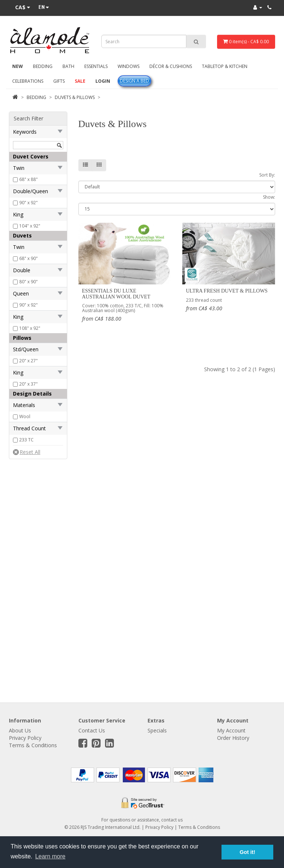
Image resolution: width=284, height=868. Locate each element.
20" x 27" (28, 361)
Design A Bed (134, 81)
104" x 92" (30, 226)
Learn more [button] (50, 856)
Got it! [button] (247, 852)
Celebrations (28, 81)
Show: (269, 197)
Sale (80, 81)
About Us (20, 730)
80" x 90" (28, 282)
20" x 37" (28, 384)
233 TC (26, 440)
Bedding (43, 66)
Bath (68, 66)
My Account (231, 730)
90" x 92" (28, 203)
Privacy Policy (25, 738)
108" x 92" (30, 328)
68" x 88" (28, 179)
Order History (233, 738)
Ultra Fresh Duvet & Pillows (227, 291)
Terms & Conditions (33, 745)
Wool (25, 416)
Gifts (59, 81)
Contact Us (92, 730)
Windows (129, 66)
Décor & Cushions (171, 66)
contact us (172, 820)
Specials (157, 730)
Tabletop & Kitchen (225, 66)
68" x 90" (28, 258)
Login (103, 81)
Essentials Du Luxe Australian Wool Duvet (116, 294)
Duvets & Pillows (75, 97)
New (18, 66)
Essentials (96, 66)
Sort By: (267, 175)
